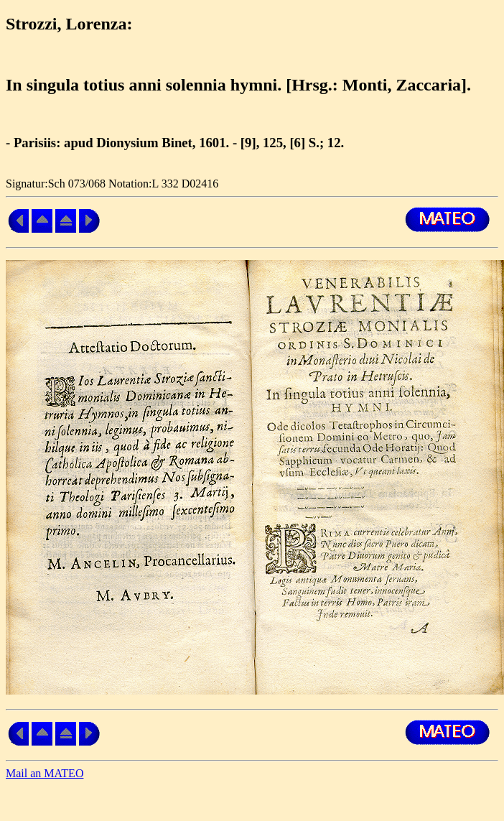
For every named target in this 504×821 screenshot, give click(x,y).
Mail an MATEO (45, 773)
